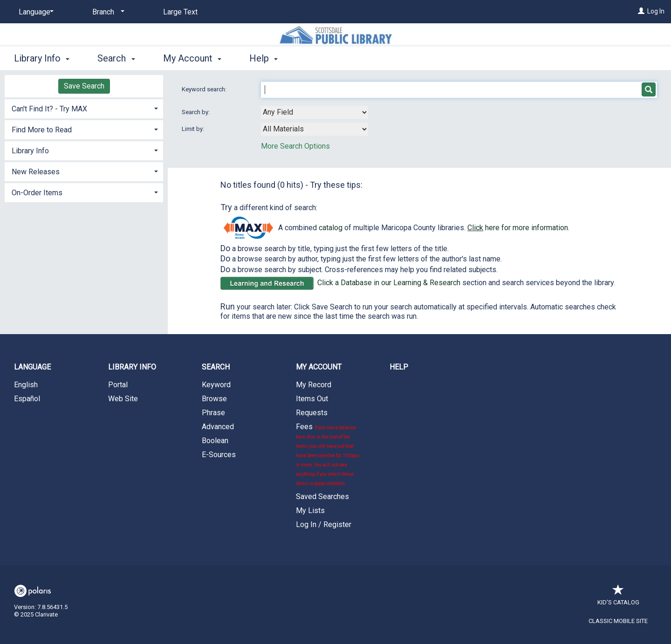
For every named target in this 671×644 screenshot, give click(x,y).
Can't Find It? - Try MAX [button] (49, 109)
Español (27, 399)
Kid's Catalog (618, 598)
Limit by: (194, 129)
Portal (118, 385)
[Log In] (641, 11)
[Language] (34, 12)
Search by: (196, 112)
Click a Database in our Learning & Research (389, 283)
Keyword (216, 385)
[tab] (84, 108)
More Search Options (295, 146)
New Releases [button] (36, 172)
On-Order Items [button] (37, 193)
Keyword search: (205, 89)
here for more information (518, 228)
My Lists (310, 510)
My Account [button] (192, 58)
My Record (314, 385)
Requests (312, 413)
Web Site (123, 399)
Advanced (218, 427)
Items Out (312, 399)
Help (399, 367)
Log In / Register (324, 524)
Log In (656, 11)
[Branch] (107, 12)
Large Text (180, 12)
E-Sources (219, 455)
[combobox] (315, 112)
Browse (214, 399)
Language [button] (32, 367)
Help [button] (264, 58)
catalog (331, 228)
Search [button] (116, 58)
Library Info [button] (42, 58)
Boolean (215, 441)
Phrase (213, 413)
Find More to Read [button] (42, 130)
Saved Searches (322, 497)
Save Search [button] (84, 86)
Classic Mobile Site (618, 621)
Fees (328, 454)
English (26, 385)
